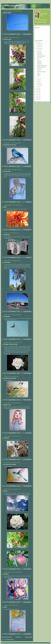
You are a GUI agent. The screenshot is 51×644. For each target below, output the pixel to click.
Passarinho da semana (10, 145)
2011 (37, 96)
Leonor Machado (44, 13)
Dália (5, 207)
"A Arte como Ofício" (12, 6)
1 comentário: (29, 202)
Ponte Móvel (7, 262)
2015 (37, 90)
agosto (39, 50)
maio (38, 80)
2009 (37, 99)
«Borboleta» (7, 316)
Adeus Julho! (7, 13)
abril (38, 81)
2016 (37, 88)
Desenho (6, 574)
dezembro (39, 44)
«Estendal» (7, 235)
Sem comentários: (28, 34)
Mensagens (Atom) (10, 640)
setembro (39, 48)
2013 (37, 93)
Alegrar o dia (7, 405)
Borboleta (6, 438)
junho (38, 78)
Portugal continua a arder (11, 344)
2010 (37, 98)
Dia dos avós (7, 171)
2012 (37, 94)
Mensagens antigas (29, 637)
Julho (5, 607)
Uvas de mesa (8, 39)
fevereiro (39, 85)
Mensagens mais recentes (7, 637)
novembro (39, 45)
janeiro (39, 86)
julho (38, 51)
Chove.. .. (6, 491)
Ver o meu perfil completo (41, 22)
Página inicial (18, 637)
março (39, 83)
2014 (37, 91)
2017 (37, 42)
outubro (39, 47)
